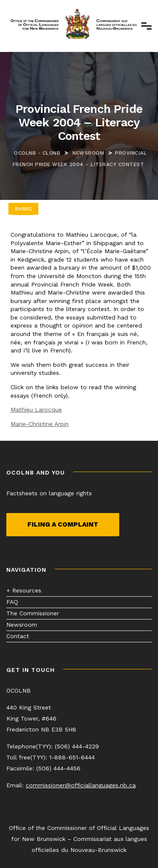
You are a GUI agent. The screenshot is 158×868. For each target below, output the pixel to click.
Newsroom (22, 625)
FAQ (12, 602)
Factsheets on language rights (49, 493)
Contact (18, 636)
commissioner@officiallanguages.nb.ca (81, 785)
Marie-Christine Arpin (40, 424)
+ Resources (24, 590)
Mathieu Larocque (36, 409)
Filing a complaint (63, 524)
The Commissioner (33, 613)
